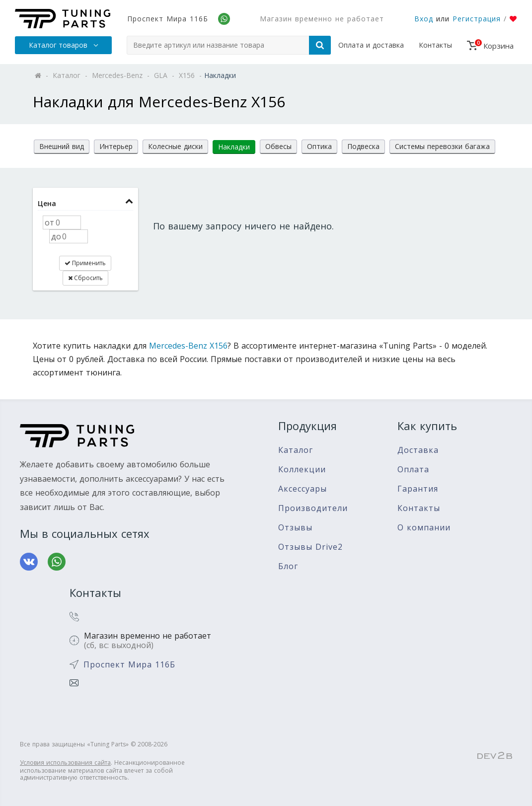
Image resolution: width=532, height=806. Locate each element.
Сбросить (85, 278)
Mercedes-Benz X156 (188, 346)
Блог (288, 566)
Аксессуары (303, 489)
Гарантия (418, 489)
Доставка (418, 450)
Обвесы (278, 146)
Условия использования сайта (65, 763)
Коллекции (302, 470)
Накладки (234, 147)
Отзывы (295, 528)
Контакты (435, 45)
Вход (424, 19)
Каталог (296, 450)
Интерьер (116, 146)
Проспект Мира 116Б (168, 19)
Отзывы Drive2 (310, 547)
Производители (313, 508)
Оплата (413, 470)
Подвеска (363, 146)
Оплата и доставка (371, 45)
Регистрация (477, 19)
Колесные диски (175, 146)
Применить (85, 263)
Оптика (319, 146)
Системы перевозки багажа (442, 146)
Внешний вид (62, 146)
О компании (424, 528)
